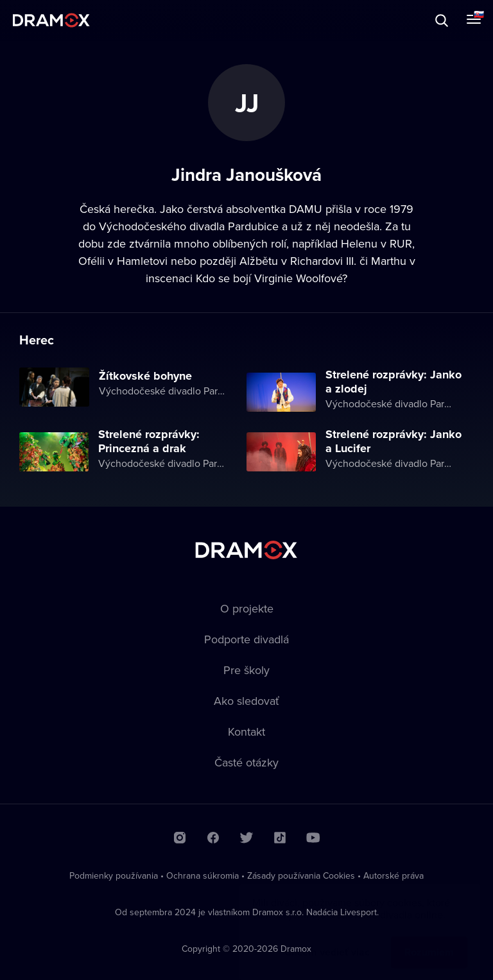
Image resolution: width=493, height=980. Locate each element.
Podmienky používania (114, 875)
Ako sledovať (246, 701)
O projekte (247, 608)
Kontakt (246, 731)
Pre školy (246, 670)
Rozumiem (429, 939)
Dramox (51, 20)
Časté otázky (246, 762)
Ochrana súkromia (203, 875)
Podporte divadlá (246, 639)
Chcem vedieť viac (327, 939)
